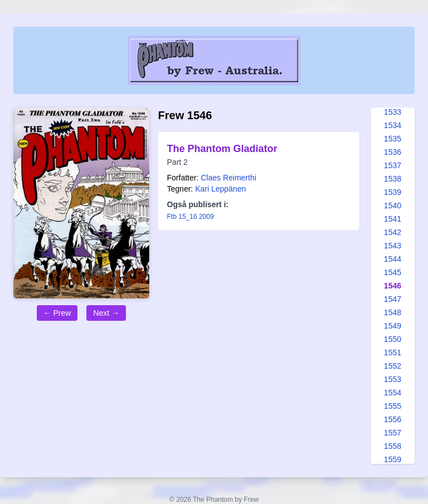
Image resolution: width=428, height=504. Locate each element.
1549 (393, 326)
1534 (393, 125)
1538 (393, 179)
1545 (393, 272)
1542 (393, 232)
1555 (393, 406)
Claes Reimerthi (228, 178)
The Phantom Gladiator (222, 149)
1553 (393, 379)
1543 (393, 246)
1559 (393, 459)
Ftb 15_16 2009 (191, 217)
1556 (393, 419)
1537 (393, 165)
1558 (393, 446)
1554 (393, 393)
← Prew (57, 313)
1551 (393, 353)
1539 (393, 192)
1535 (393, 139)
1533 (393, 112)
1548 (393, 312)
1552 (393, 366)
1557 (393, 433)
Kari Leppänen (220, 189)
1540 (393, 205)
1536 (393, 152)
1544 (393, 259)
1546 (393, 286)
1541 (393, 219)
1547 (393, 299)
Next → (106, 313)
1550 (393, 339)
